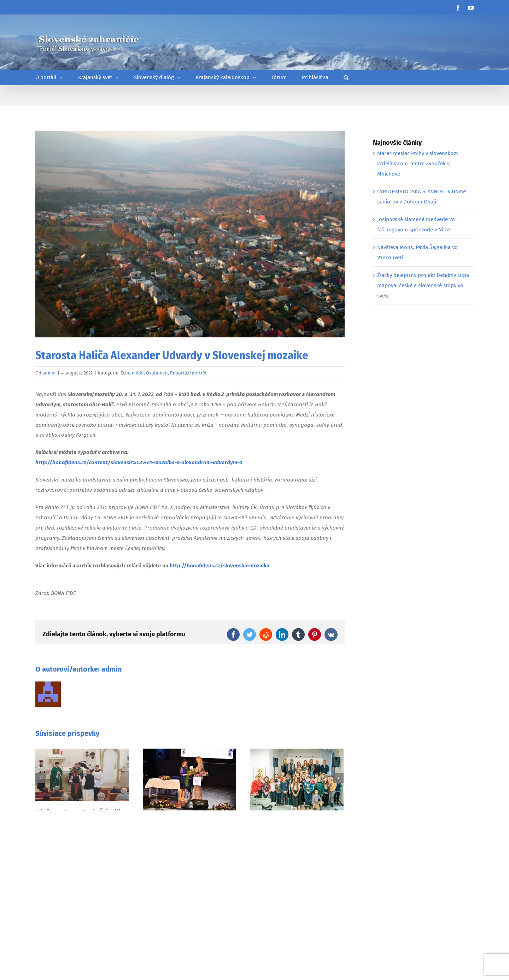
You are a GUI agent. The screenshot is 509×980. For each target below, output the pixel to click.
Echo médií (132, 373)
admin (49, 373)
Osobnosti (157, 373)
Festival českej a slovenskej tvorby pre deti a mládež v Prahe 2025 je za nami (297, 832)
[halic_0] (190, 234)
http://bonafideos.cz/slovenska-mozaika (220, 566)
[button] (346, 78)
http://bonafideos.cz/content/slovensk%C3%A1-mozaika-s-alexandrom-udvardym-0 (139, 462)
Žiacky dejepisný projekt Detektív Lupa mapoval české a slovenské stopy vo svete (423, 285)
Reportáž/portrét (188, 373)
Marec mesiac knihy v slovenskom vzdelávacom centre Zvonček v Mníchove (418, 164)
